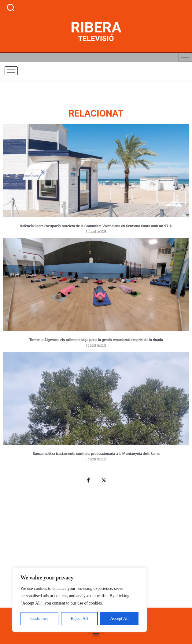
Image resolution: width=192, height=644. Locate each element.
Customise (39, 618)
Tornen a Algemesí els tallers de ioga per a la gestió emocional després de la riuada (96, 340)
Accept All (119, 618)
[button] (96, 633)
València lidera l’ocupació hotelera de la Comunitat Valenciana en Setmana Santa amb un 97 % (96, 226)
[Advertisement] (96, 549)
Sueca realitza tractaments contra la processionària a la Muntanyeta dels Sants (96, 454)
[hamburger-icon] (185, 57)
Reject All (79, 618)
